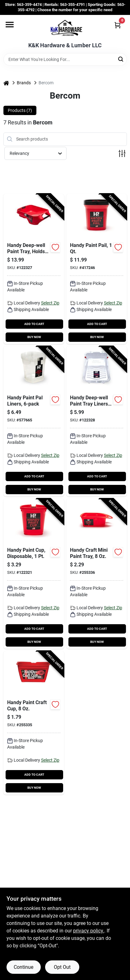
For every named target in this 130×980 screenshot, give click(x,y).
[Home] (6, 83)
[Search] (121, 59)
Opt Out (62, 967)
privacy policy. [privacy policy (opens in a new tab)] (89, 931)
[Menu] (10, 25)
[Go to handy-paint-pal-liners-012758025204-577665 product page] (34, 421)
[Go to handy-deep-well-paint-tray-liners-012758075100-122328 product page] (97, 421)
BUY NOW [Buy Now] (34, 337)
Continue (23, 967)
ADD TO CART (34, 324)
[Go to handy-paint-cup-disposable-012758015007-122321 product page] (34, 574)
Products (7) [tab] (20, 110)
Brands (24, 83)
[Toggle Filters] (122, 153)
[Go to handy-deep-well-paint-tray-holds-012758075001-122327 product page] (34, 269)
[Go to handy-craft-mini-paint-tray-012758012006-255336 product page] (97, 574)
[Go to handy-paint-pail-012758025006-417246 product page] (97, 269)
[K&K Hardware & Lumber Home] (65, 29)
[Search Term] (65, 59)
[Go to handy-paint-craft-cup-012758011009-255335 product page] (34, 723)
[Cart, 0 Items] (118, 25)
